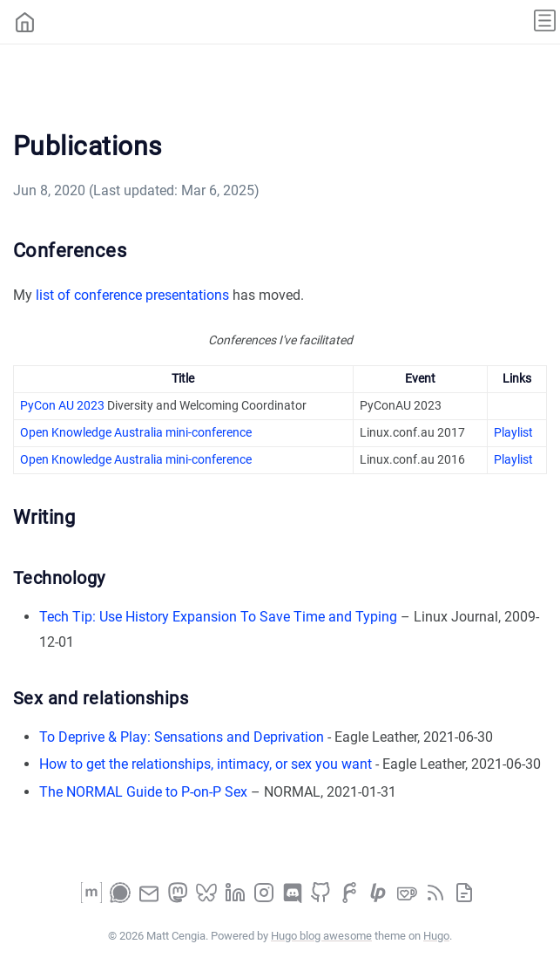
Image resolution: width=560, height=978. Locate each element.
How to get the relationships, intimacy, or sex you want (206, 764)
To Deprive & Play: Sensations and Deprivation (182, 737)
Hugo (436, 936)
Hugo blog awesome (321, 936)
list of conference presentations (132, 295)
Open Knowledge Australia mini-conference (136, 432)
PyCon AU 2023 (62, 405)
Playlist (513, 432)
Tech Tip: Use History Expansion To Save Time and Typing (218, 617)
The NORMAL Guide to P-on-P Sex (143, 792)
